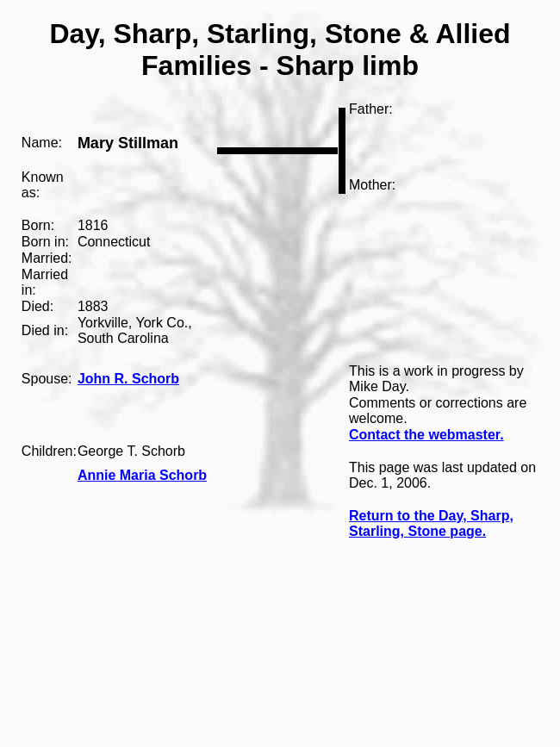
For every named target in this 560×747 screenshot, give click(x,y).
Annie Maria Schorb (142, 475)
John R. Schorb (128, 379)
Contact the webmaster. (426, 435)
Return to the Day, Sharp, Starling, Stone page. (431, 523)
